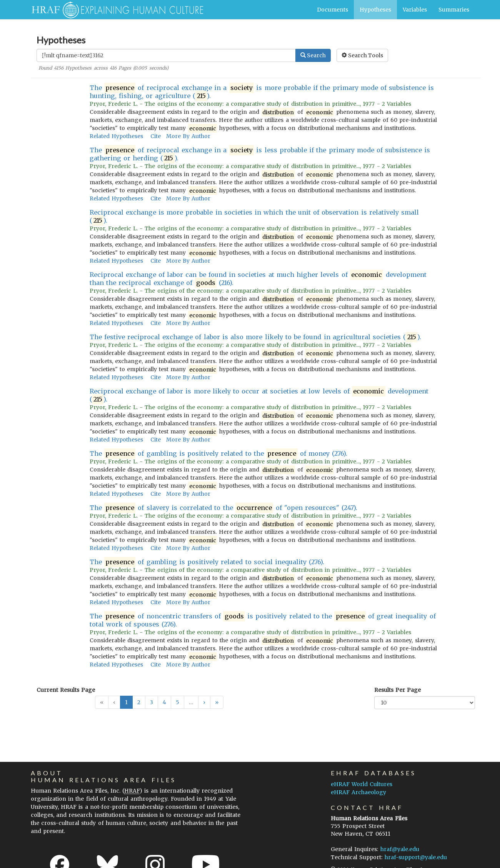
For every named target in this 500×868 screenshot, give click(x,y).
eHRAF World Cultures (362, 784)
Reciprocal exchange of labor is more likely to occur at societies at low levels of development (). (259, 395)
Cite (156, 136)
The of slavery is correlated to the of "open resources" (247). (224, 508)
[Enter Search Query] (166, 55)
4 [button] (164, 702)
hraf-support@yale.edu (416, 857)
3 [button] (152, 702)
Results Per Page (397, 690)
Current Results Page (66, 690)
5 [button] (177, 702)
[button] (204, 702)
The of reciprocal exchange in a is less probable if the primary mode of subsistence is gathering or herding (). (260, 154)
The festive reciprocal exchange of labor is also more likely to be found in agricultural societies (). (255, 337)
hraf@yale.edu (400, 849)
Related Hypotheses (116, 136)
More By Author (188, 136)
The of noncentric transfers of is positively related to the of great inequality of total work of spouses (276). (263, 620)
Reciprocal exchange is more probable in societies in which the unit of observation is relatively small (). (254, 217)
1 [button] (126, 702)
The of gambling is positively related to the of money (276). (219, 454)
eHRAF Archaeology (358, 792)
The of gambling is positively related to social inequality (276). (207, 562)
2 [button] (139, 702)
